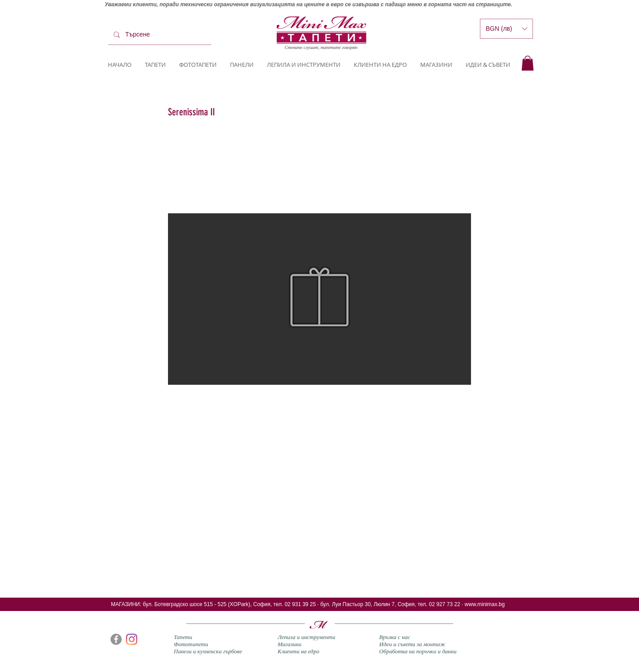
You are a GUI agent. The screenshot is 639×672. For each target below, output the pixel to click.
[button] (528, 63)
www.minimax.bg (485, 604)
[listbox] (506, 29)
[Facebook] (116, 639)
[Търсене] (159, 35)
